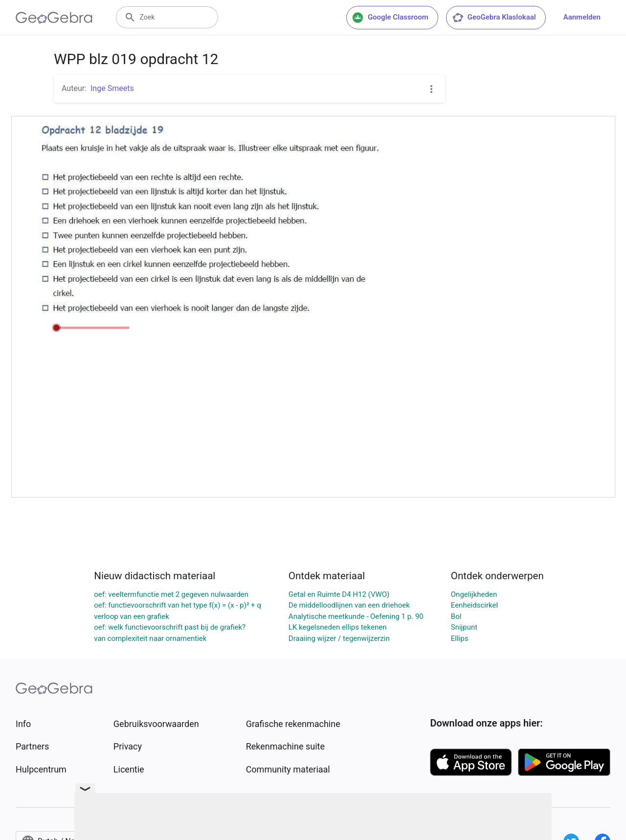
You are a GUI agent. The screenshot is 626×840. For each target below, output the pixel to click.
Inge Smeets (112, 88)
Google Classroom (390, 18)
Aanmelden (582, 17)
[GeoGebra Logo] (54, 18)
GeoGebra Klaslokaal (494, 18)
